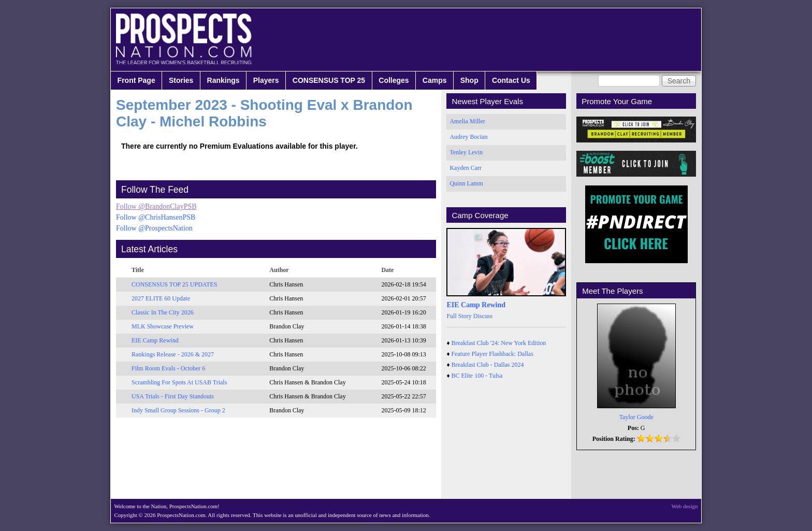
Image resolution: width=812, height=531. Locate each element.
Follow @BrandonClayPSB (156, 206)
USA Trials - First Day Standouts (173, 396)
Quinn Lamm (466, 183)
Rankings (223, 80)
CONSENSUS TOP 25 (329, 80)
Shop (469, 80)
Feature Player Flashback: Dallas (492, 354)
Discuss (483, 316)
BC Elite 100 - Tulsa (477, 376)
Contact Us (511, 80)
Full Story (459, 316)
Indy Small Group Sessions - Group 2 (178, 410)
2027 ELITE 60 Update (161, 298)
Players (266, 80)
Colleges (394, 80)
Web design (685, 506)
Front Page (136, 80)
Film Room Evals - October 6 (168, 368)
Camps (435, 80)
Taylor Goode (636, 417)
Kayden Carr (466, 168)
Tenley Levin (466, 152)
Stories (181, 80)
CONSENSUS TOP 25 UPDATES (175, 284)
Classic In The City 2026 (163, 312)
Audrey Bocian (468, 137)
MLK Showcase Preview (163, 326)
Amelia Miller (467, 121)
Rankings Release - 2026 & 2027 (173, 354)
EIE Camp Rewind (155, 340)
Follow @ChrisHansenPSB (156, 217)
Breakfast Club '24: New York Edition (499, 343)
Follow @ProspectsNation (154, 228)
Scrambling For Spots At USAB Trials (179, 382)
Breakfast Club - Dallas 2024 (488, 365)
